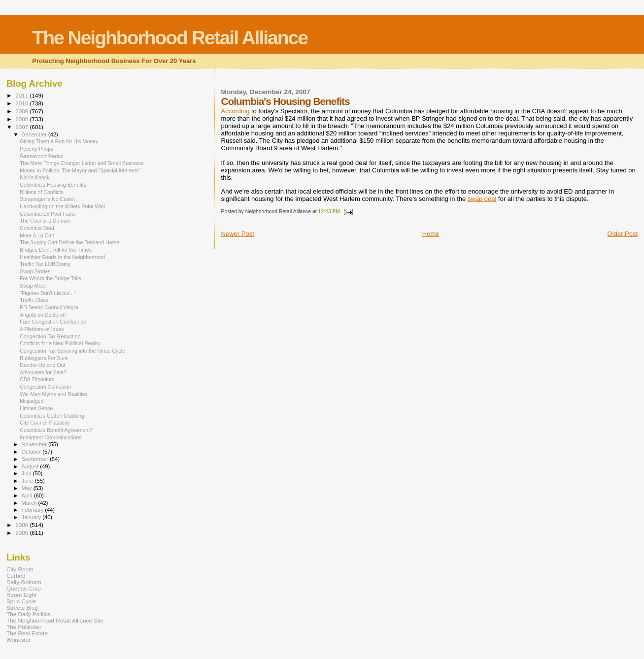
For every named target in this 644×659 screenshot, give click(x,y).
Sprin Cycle (21, 601)
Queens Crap (24, 588)
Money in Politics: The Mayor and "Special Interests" (80, 170)
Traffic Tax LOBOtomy (45, 264)
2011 (22, 95)
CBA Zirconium (37, 379)
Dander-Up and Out (42, 365)
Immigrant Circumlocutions (51, 437)
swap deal (482, 199)
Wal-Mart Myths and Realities (54, 394)
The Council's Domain (45, 221)
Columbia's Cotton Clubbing (52, 416)
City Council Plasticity (45, 423)
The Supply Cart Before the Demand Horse (69, 242)
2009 (22, 111)
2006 (22, 525)
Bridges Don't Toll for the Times (56, 250)
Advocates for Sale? (43, 372)
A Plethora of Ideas (42, 329)
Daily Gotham (24, 582)
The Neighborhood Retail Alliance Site (55, 620)
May (28, 488)
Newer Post (238, 234)
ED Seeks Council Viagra (49, 307)
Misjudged (32, 401)
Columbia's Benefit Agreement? (56, 430)
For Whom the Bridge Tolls (50, 278)
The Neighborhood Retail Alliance (170, 38)
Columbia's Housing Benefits (53, 185)
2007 (22, 127)
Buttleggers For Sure (44, 358)
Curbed (16, 576)
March (30, 503)
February (34, 510)
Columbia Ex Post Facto (48, 214)
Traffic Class (34, 300)
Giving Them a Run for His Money (59, 141)
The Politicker (24, 627)
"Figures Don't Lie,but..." (48, 293)
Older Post (623, 234)
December (35, 134)
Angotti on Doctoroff (43, 315)
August (31, 466)
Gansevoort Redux (41, 156)
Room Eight (21, 595)
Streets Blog (22, 608)
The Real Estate (27, 633)
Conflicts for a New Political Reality (60, 343)
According (236, 111)
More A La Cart (37, 235)
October (32, 452)
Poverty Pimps (36, 149)
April (28, 495)
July (27, 473)
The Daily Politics (29, 614)
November (35, 444)
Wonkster (18, 640)
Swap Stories (35, 271)
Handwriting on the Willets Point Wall (62, 206)
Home (431, 234)
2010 (22, 103)
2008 (22, 119)
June (28, 481)
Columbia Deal (37, 228)
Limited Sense (36, 408)
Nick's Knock (34, 177)
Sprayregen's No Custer (48, 199)
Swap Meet (33, 286)
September (36, 459)
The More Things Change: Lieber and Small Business (82, 163)
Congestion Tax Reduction (50, 336)
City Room (20, 569)
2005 (22, 533)
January (32, 517)
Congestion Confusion (45, 387)
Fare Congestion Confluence (53, 322)
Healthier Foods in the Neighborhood (62, 257)
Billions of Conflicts (42, 192)
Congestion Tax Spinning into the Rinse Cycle (72, 351)
